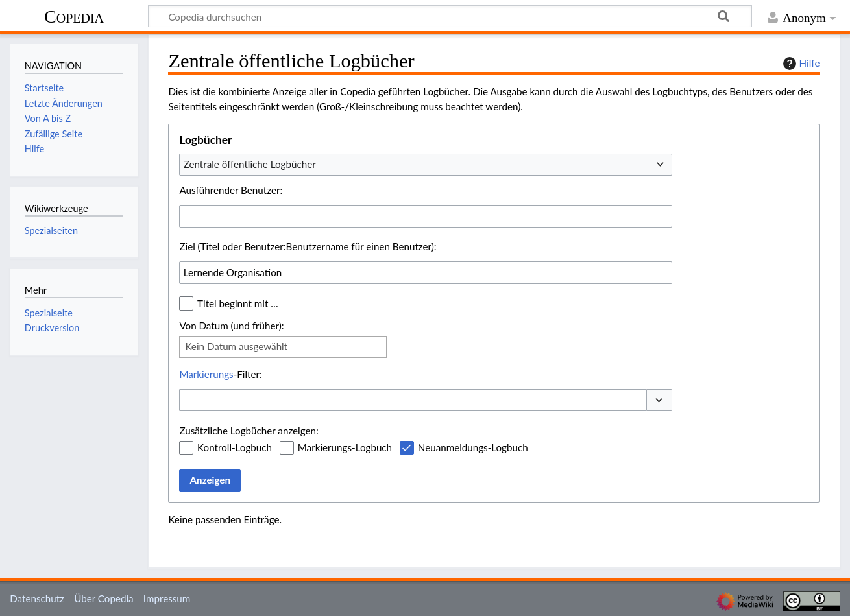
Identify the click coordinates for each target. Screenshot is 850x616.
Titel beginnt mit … (238, 303)
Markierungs (206, 374)
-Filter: (220, 374)
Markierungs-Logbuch (345, 447)
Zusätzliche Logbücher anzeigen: (249, 431)
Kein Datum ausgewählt (236, 346)
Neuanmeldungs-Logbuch (473, 447)
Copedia (74, 17)
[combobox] (426, 165)
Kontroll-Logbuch (235, 447)
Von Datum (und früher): (231, 326)
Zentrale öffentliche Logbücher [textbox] (250, 164)
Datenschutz (37, 598)
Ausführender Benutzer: (231, 190)
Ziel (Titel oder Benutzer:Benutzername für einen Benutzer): (308, 246)
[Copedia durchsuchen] (450, 16)
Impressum (167, 598)
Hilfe (800, 64)
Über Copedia (103, 598)
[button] (659, 400)
